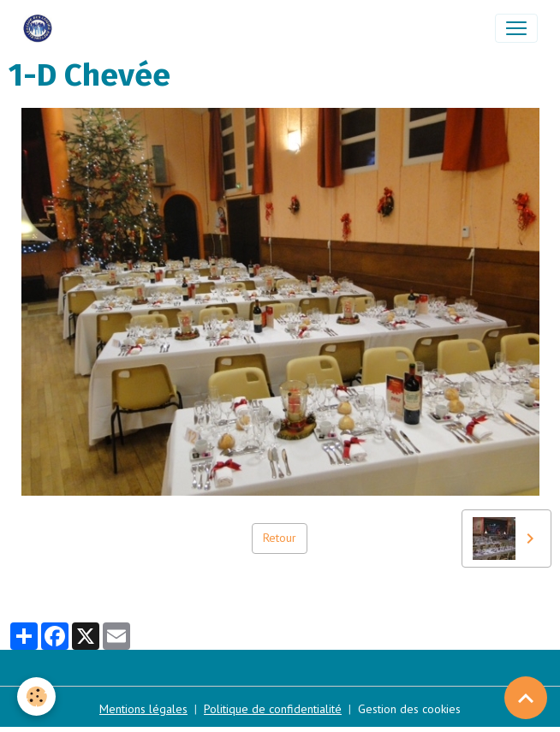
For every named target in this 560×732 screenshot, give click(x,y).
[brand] (41, 28)
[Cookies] (36, 696)
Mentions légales (143, 709)
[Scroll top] (526, 698)
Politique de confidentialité (273, 709)
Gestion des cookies (409, 709)
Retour (280, 538)
